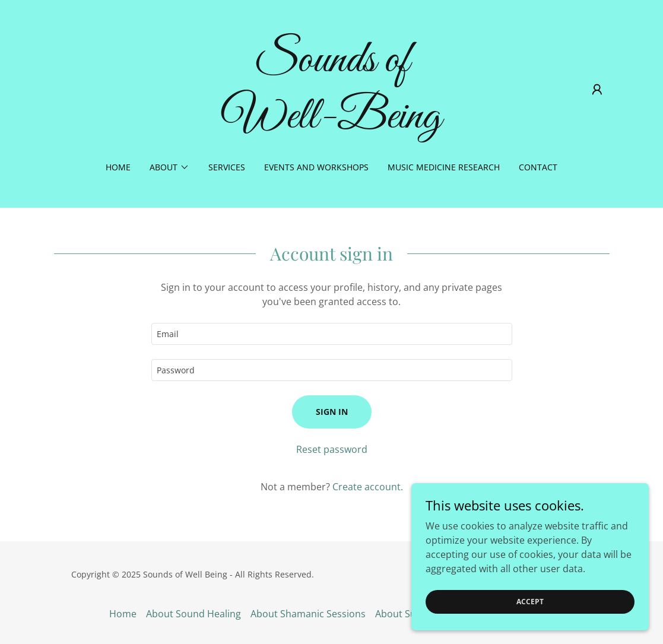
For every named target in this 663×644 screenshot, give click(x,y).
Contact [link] (538, 167)
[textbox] (332, 334)
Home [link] (118, 167)
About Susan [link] (404, 614)
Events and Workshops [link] (316, 167)
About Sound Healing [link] (193, 614)
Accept (530, 618)
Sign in (332, 412)
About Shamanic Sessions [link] (308, 614)
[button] (597, 90)
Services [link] (227, 167)
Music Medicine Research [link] (444, 167)
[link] (331, 124)
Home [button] (123, 614)
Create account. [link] (368, 487)
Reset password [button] (332, 449)
